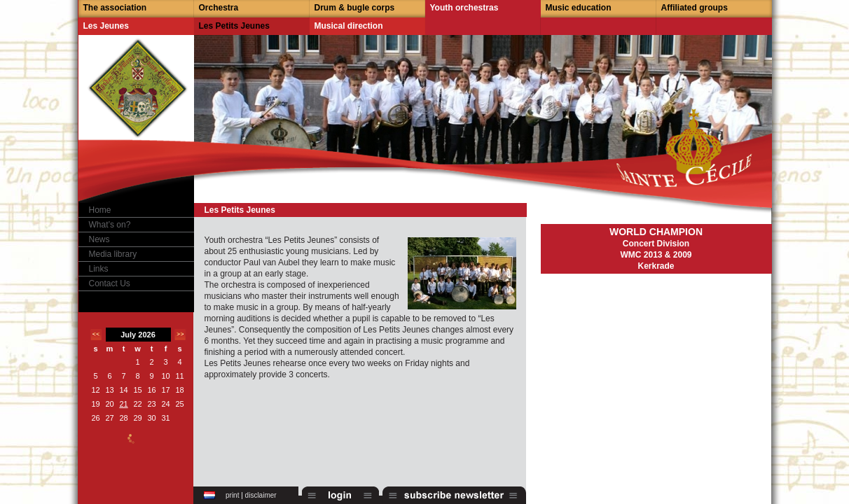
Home (100, 210)
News (99, 239)
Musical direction (349, 26)
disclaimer (261, 495)
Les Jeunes (106, 26)
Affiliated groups (695, 8)
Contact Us (110, 283)
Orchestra (219, 8)
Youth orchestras (464, 8)
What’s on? (110, 225)
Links (99, 269)
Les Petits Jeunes (234, 26)
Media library (113, 254)
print (232, 495)
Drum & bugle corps (355, 8)
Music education (579, 8)
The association (115, 8)
